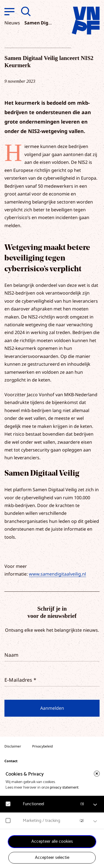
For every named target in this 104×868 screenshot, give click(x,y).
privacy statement (64, 788)
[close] (97, 774)
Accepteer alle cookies (52, 841)
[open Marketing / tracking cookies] (95, 821)
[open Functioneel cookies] (95, 805)
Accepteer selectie (52, 858)
